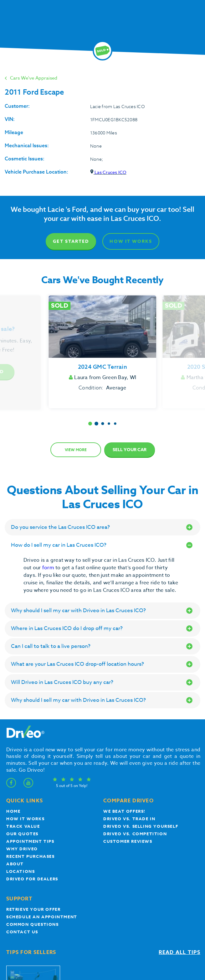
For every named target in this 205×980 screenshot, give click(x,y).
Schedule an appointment (42, 917)
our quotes (22, 834)
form (49, 568)
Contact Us (22, 932)
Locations (20, 871)
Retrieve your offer (33, 909)
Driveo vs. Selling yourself (141, 826)
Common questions (33, 924)
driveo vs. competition (135, 834)
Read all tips (179, 952)
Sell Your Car (130, 450)
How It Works (131, 241)
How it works (25, 819)
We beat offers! (124, 811)
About (15, 864)
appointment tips (30, 841)
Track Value (23, 826)
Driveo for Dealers (32, 879)
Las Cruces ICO (108, 172)
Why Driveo (22, 849)
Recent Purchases (31, 856)
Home (13, 811)
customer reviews (128, 841)
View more (76, 450)
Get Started (71, 241)
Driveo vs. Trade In (129, 819)
